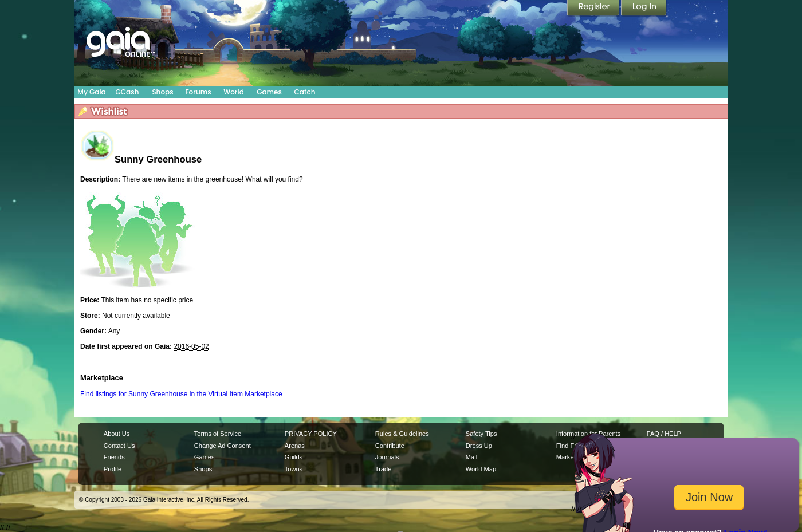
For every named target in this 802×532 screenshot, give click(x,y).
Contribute (390, 446)
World (234, 92)
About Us (117, 434)
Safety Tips (481, 434)
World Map (481, 469)
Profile (113, 469)
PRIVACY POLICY (311, 434)
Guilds (294, 457)
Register (594, 9)
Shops (162, 92)
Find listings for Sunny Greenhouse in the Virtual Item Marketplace (181, 394)
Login (644, 9)
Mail (471, 457)
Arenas (295, 446)
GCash (127, 92)
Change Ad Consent (223, 446)
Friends (114, 457)
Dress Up (479, 446)
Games (269, 92)
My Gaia (91, 92)
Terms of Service (218, 434)
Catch (305, 92)
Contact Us (119, 446)
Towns (294, 469)
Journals (387, 457)
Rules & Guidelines (402, 434)
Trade (383, 469)
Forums (198, 92)
